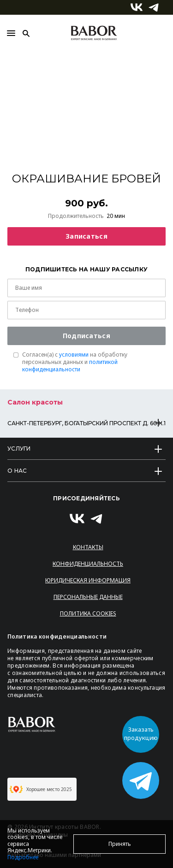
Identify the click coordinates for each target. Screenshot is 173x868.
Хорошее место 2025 (41, 789)
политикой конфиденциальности (70, 366)
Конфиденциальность (88, 564)
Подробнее (23, 857)
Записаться (86, 236)
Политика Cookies (88, 613)
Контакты (88, 547)
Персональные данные (88, 597)
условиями (74, 355)
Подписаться (86, 336)
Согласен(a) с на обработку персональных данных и (75, 362)
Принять (120, 844)
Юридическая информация (88, 580)
